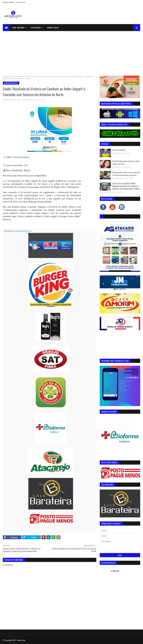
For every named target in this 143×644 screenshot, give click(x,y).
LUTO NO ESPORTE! (119, 150)
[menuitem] (6, 28)
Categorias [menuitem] (36, 28)
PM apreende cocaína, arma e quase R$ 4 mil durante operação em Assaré (126, 174)
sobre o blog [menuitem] (53, 28)
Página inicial (8, 77)
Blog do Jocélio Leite (13, 100)
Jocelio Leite (21, 640)
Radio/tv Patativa (9, 2)
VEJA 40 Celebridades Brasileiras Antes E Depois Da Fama (126, 163)
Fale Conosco (21, 2)
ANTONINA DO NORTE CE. (25, 77)
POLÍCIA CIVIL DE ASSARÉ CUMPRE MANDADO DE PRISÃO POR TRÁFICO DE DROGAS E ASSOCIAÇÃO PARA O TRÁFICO (126, 186)
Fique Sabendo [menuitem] (18, 28)
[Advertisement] (71, 52)
